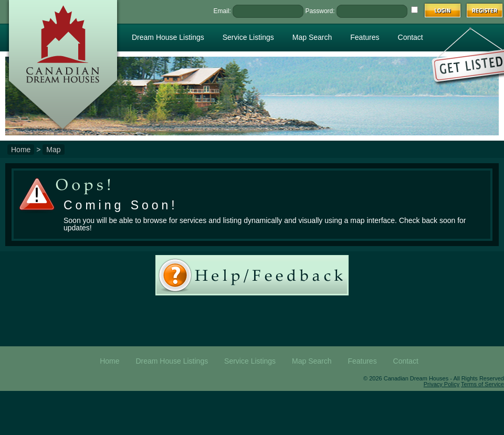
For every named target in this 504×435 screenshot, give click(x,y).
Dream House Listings (168, 37)
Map (53, 150)
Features (365, 37)
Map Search (312, 37)
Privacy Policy (442, 384)
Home (21, 150)
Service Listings (248, 37)
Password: (320, 11)
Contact (411, 37)
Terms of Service (482, 384)
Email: (222, 11)
